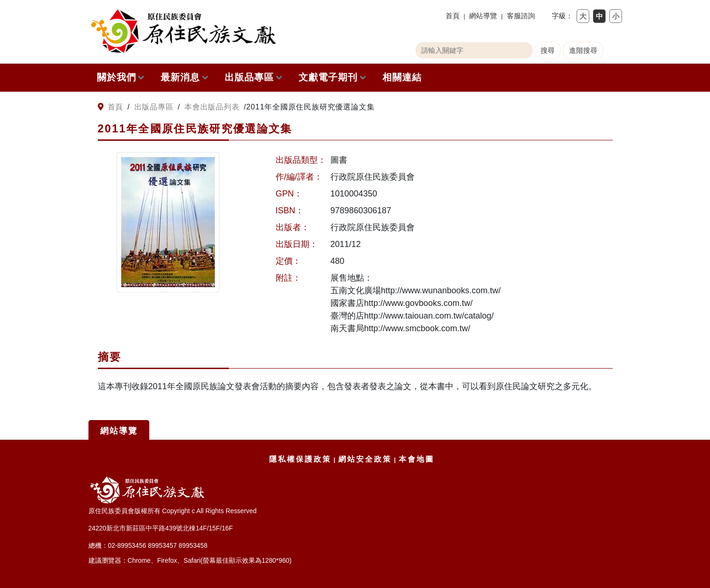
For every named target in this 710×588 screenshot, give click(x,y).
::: (92, 107)
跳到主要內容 (5, 5)
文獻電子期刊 (332, 77)
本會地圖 (417, 459)
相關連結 (402, 77)
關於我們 (121, 77)
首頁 (453, 16)
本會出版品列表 (212, 107)
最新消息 (184, 77)
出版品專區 (253, 77)
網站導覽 (483, 16)
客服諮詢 (521, 16)
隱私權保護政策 (300, 459)
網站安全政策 (365, 459)
